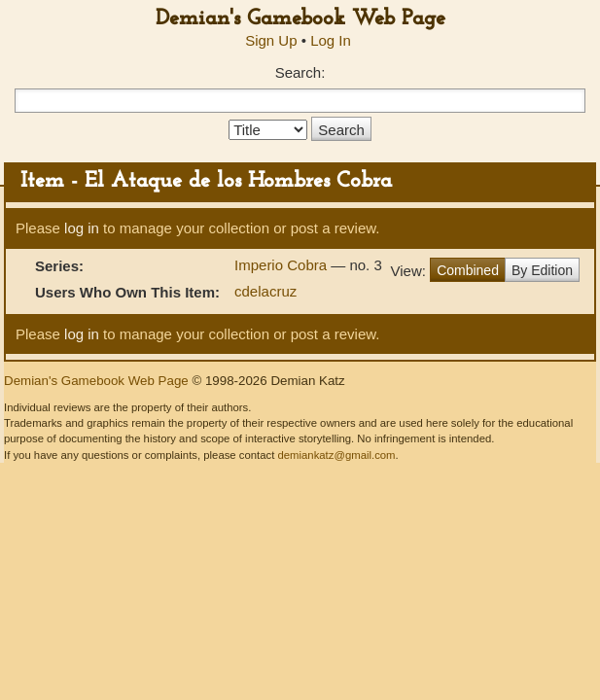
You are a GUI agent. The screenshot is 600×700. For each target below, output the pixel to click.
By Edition (542, 270)
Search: (300, 72)
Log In (331, 40)
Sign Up (271, 40)
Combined (468, 270)
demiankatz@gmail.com (336, 455)
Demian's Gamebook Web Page (300, 19)
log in (82, 228)
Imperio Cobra (282, 265)
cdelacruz (265, 291)
